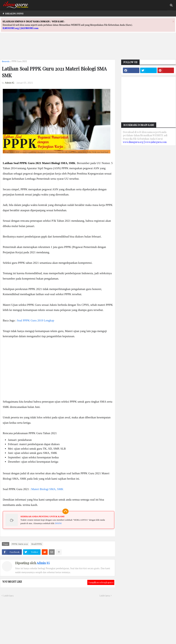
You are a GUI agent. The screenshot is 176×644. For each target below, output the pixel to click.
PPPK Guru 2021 (19, 61)
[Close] (173, 21)
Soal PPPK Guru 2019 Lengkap (36, 320)
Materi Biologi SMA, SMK (47, 489)
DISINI (58, 523)
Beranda (6, 61)
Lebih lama (105, 596)
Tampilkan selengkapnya (101, 582)
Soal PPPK (37, 544)
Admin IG (43, 563)
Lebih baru (9, 596)
